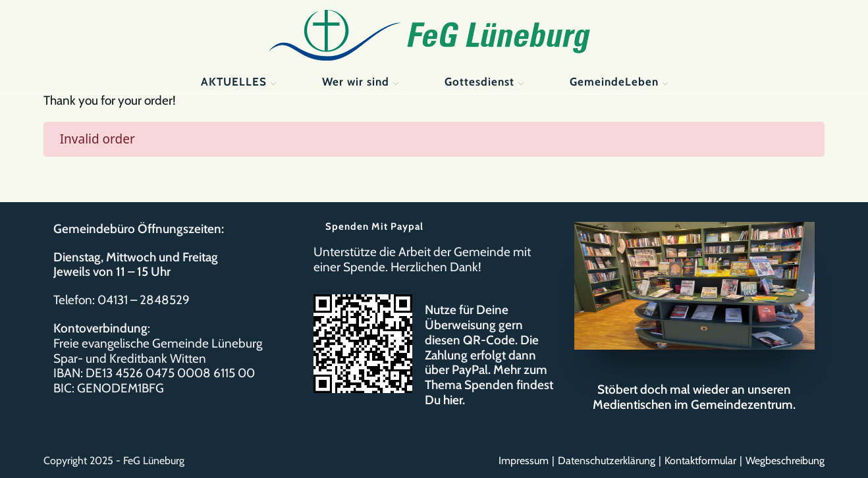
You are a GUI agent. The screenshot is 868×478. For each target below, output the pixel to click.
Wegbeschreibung (785, 461)
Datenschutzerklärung (607, 461)
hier (453, 400)
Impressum (524, 461)
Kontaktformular (700, 461)
